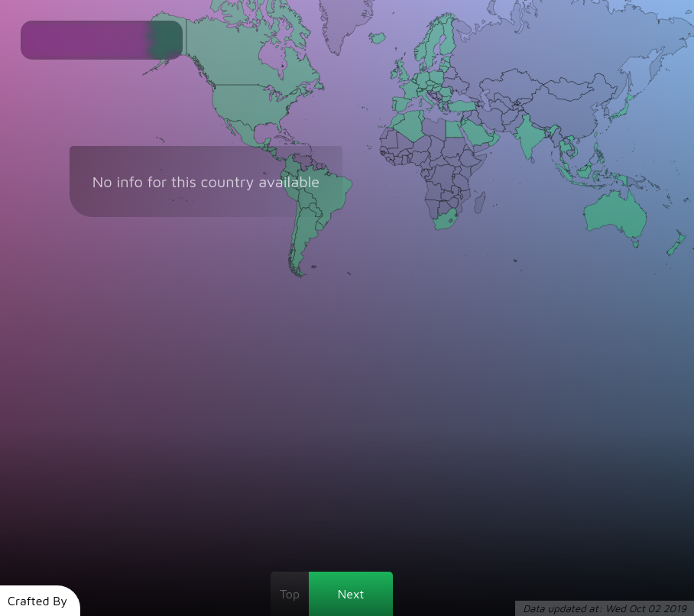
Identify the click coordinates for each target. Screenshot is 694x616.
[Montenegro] (437, 99)
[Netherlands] (415, 77)
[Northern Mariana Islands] (634, 147)
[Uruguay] (320, 226)
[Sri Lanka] (533, 160)
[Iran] (490, 118)
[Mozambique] (462, 202)
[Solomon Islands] (658, 187)
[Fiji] (685, 199)
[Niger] (419, 145)
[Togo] (408, 159)
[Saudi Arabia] (477, 133)
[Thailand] (565, 152)
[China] (570, 109)
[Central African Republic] (440, 162)
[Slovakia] (438, 86)
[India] (536, 138)
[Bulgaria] (447, 99)
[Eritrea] (469, 149)
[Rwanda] (453, 176)
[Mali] (401, 144)
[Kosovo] (439, 99)
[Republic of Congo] (430, 173)
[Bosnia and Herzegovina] (434, 96)
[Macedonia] (441, 101)
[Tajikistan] (518, 107)
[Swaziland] (456, 216)
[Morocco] (396, 120)
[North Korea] (606, 104)
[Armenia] (477, 104)
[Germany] (423, 79)
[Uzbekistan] (507, 101)
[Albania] (438, 102)
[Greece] (444, 108)
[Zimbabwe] (452, 203)
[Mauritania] (389, 139)
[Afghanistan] (512, 116)
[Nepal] (538, 126)
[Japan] (617, 113)
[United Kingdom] (401, 68)
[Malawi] (461, 193)
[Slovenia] (430, 92)
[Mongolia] (569, 89)
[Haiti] (293, 142)
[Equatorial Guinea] (422, 169)
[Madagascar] (480, 202)
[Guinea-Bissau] (383, 154)
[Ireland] (394, 74)
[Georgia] (475, 100)
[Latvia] (445, 65)
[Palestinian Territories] (461, 120)
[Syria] (467, 115)
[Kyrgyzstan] (524, 102)
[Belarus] (450, 73)
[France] (410, 91)
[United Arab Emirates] (491, 134)
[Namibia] (436, 209)
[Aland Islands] (438, 54)
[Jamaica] (286, 144)
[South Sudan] (453, 160)
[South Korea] (608, 112)
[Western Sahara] (386, 133)
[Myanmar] (558, 141)
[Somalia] (479, 164)
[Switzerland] (419, 90)
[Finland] (447, 37)
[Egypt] (455, 129)
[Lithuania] (444, 69)
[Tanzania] (461, 183)
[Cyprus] (459, 114)
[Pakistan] (515, 123)
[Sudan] (454, 148)
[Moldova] (451, 90)
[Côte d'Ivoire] (397, 161)
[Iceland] (377, 38)
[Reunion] (493, 206)
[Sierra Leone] (388, 159)
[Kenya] (465, 172)
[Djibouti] (473, 154)
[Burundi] (453, 177)
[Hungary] (437, 89)
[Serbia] (439, 96)
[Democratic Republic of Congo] (441, 179)
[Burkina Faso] (404, 154)
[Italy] (426, 101)
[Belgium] (413, 81)
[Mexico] (246, 134)
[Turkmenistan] (499, 106)
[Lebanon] (463, 116)
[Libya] (433, 130)
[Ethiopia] (470, 158)
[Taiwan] (594, 135)
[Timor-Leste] (603, 186)
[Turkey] (462, 106)
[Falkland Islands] (314, 267)
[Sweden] (435, 45)
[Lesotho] (451, 220)
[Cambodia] (571, 153)
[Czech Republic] (431, 83)
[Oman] (494, 138)
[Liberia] (392, 162)
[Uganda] (457, 170)
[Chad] (436, 148)
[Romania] (445, 91)
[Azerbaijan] (481, 104)
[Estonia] (446, 60)
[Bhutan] (548, 128)
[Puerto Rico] (302, 143)
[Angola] (435, 190)
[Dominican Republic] (297, 143)
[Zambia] (450, 193)
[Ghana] (405, 160)
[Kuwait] (481, 125)
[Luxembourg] (417, 83)
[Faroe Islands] (396, 49)
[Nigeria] (420, 158)
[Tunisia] (421, 117)
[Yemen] (482, 148)
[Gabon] (425, 174)
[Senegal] (384, 149)
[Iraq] (475, 118)
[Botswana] (445, 208)
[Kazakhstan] (511, 86)
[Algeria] (409, 126)
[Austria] (428, 88)
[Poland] (436, 78)
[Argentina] (308, 241)
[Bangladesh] (548, 135)
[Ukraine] (455, 86)
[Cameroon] (426, 161)
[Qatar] (487, 132)
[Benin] (410, 158)
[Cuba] (283, 138)
